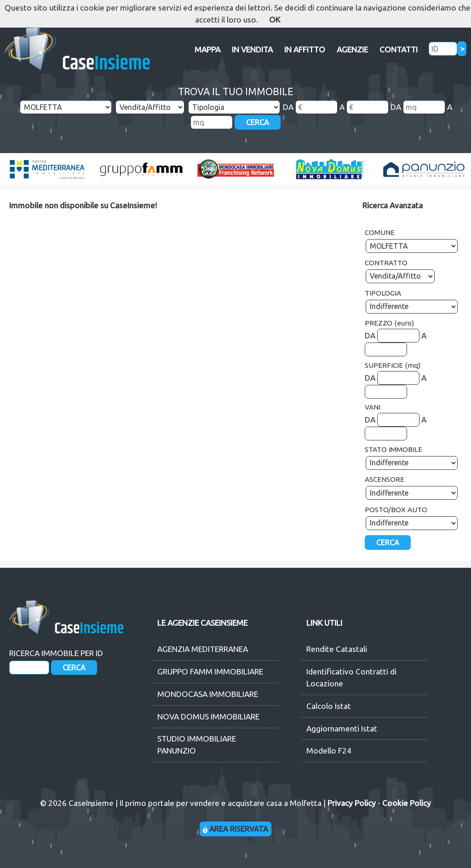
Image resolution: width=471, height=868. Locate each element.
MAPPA (207, 49)
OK (275, 20)
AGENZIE (352, 49)
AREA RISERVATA (236, 829)
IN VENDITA (252, 49)
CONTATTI (399, 49)
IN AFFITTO (305, 49)
